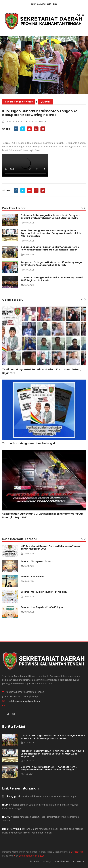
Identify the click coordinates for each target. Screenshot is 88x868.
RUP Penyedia (12, 829)
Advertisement (62, 861)
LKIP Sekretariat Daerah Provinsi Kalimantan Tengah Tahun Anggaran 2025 (51, 547)
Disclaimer (34, 861)
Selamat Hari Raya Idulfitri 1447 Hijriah (43, 607)
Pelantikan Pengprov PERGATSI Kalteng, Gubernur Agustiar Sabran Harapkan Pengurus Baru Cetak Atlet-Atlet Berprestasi (52, 233)
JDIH (6, 805)
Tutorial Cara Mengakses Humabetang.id (29, 443)
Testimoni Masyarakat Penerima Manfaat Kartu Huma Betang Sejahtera (42, 371)
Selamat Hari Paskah (33, 577)
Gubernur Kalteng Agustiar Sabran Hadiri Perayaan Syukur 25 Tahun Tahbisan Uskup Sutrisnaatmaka (50, 217)
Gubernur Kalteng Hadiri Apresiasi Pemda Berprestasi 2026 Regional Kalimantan (52, 279)
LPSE (6, 817)
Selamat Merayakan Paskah (37, 561)
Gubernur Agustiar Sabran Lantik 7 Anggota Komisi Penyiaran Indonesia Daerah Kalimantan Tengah (50, 248)
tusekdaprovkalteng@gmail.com (23, 701)
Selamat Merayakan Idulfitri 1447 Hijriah (44, 592)
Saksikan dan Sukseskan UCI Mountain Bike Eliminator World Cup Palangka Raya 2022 (43, 516)
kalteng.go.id (11, 796)
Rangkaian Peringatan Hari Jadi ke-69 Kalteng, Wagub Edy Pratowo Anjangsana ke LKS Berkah (52, 264)
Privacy (47, 861)
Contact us (79, 861)
